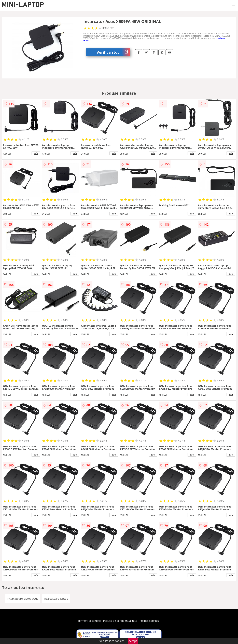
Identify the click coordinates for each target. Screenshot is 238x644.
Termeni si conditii (89, 621)
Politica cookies (149, 621)
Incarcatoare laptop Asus (23, 599)
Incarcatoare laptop (56, 599)
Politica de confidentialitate (120, 621)
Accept (133, 641)
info (36, 153)
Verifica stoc (113, 52)
